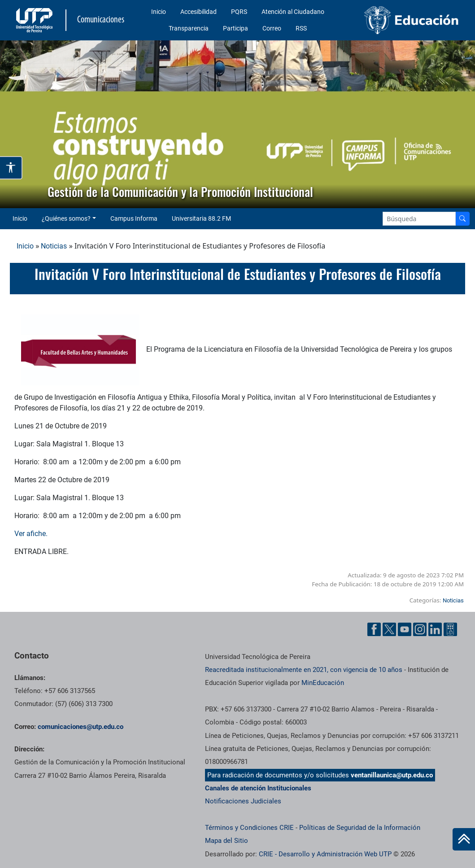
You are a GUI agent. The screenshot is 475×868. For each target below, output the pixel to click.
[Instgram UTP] (420, 629)
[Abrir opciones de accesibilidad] (11, 168)
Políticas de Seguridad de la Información (360, 828)
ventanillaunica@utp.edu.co (392, 775)
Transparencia (189, 28)
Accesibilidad (198, 12)
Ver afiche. (31, 534)
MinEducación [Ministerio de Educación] (323, 683)
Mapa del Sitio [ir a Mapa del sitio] (227, 841)
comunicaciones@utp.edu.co (81, 727)
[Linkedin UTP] (435, 629)
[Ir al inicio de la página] (464, 839)
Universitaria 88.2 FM (201, 218)
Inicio (159, 12)
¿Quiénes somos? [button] (66, 218)
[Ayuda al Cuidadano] (450, 629)
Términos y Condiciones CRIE (249, 828)
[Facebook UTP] (374, 629)
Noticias (54, 246)
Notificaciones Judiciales (243, 801)
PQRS (239, 12)
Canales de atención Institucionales (258, 788)
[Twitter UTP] (389, 629)
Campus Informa (134, 218)
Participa (235, 28)
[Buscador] (462, 219)
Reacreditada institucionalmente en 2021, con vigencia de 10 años (304, 670)
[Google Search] (419, 219)
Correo (272, 28)
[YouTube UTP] (405, 629)
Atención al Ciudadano (293, 12)
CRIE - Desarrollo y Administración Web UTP (325, 854)
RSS (301, 28)
